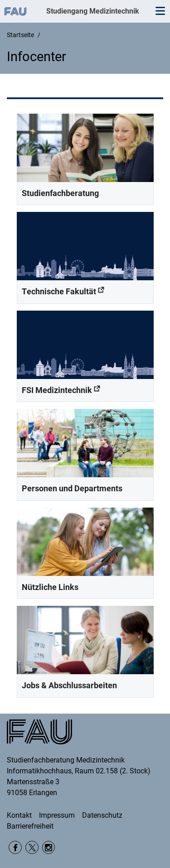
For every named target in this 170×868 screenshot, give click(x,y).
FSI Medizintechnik (57, 390)
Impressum (57, 815)
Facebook (15, 847)
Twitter (32, 847)
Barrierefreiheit (30, 826)
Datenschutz (102, 815)
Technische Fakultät (59, 291)
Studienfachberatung (60, 193)
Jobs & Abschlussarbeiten (69, 685)
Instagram (49, 847)
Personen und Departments (72, 488)
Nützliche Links (50, 587)
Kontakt (19, 815)
